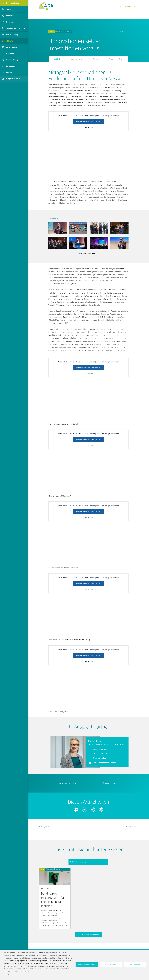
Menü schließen (9, 3)
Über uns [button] (10, 22)
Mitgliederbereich (10, 79)
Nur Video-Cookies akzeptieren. (88, 122)
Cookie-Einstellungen (87, 965)
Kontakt (9, 72)
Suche (6, 9)
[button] (57, 228)
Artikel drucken (109, 783)
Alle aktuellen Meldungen (89, 934)
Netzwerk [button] (10, 53)
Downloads (11, 66)
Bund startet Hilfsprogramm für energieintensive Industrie (53, 900)
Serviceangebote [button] (13, 28)
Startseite (10, 16)
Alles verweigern (111, 965)
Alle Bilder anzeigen (88, 254)
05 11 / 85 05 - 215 (98, 749)
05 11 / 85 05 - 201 (98, 754)
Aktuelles (10, 41)
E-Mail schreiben (97, 758)
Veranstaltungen (13, 60)
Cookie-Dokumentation (10, 975)
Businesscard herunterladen (102, 762)
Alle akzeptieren (88, 127)
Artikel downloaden (68, 783)
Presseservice (12, 47)
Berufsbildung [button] (12, 35)
